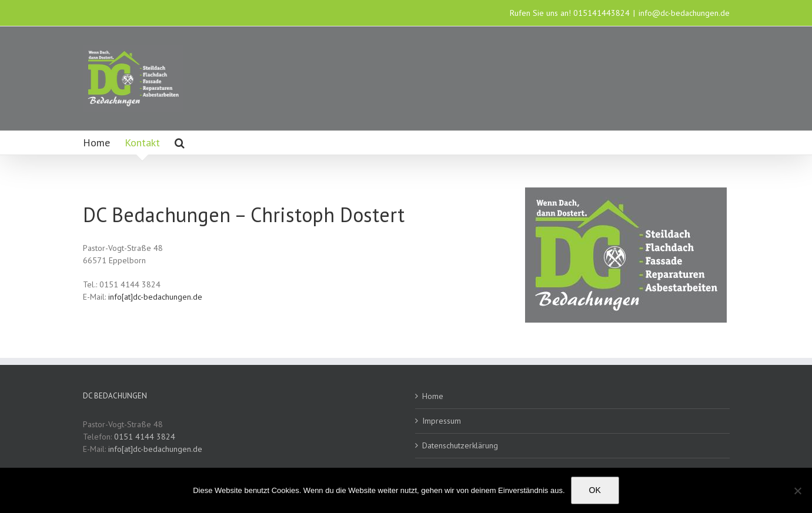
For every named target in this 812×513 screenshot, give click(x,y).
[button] (180, 143)
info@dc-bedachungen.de (684, 13)
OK (595, 490)
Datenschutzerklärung (460, 445)
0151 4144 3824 (145, 437)
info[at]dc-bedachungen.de (155, 297)
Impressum (442, 421)
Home (433, 396)
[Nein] (797, 491)
